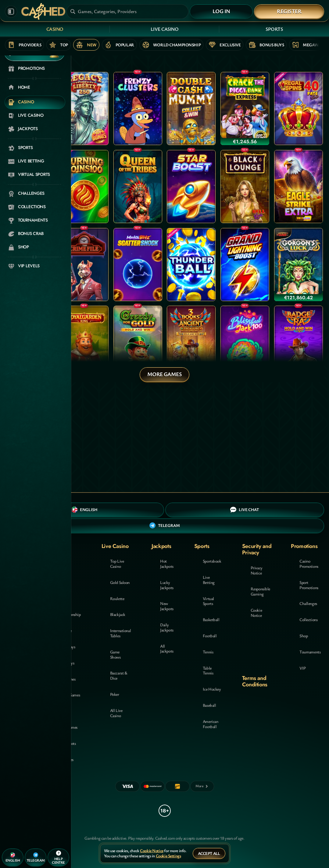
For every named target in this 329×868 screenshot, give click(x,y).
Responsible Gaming (260, 591)
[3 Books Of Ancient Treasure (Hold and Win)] (191, 342)
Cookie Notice (256, 613)
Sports (274, 29)
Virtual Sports (208, 601)
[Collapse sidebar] (11, 12)
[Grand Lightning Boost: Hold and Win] (245, 265)
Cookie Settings (168, 856)
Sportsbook (212, 561)
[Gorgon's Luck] (299, 265)
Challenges (308, 603)
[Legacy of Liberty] (84, 108)
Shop (304, 636)
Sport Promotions (309, 585)
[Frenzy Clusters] (138, 108)
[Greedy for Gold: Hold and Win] (138, 342)
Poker (115, 694)
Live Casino (165, 29)
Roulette (117, 598)
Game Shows (115, 654)
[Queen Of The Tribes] (138, 187)
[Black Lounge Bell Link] (245, 187)
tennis (208, 652)
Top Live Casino (117, 564)
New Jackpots (167, 606)
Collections (308, 619)
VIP (303, 668)
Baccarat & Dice (119, 675)
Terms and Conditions (255, 681)
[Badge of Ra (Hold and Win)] (299, 342)
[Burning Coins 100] (84, 187)
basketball (211, 619)
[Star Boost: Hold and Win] (191, 187)
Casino (55, 29)
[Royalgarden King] (84, 342)
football (210, 636)
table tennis (208, 671)
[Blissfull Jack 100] (245, 342)
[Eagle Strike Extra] (299, 187)
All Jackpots (167, 649)
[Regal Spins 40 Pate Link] (299, 108)
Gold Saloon (120, 582)
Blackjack (118, 614)
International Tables (121, 633)
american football (211, 724)
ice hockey (212, 689)
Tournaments (310, 652)
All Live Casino (116, 713)
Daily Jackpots (167, 627)
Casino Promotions (309, 564)
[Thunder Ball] (191, 265)
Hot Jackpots (167, 564)
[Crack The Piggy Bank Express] (245, 108)
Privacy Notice (257, 570)
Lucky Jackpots (167, 585)
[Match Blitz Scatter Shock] (138, 265)
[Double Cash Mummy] (191, 108)
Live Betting (209, 580)
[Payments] (202, 786)
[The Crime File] (84, 265)
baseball (209, 705)
